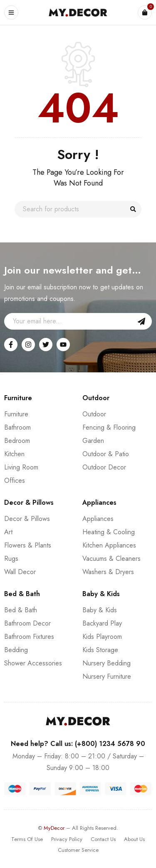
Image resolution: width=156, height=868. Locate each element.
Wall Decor (20, 572)
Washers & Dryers (108, 572)
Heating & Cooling (109, 532)
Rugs (11, 559)
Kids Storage (100, 650)
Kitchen (14, 454)
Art (8, 532)
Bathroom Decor (27, 623)
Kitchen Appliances (109, 545)
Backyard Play (102, 623)
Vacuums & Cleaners (111, 559)
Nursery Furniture (107, 676)
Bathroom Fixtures (29, 637)
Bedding (16, 650)
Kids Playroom (102, 637)
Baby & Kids (100, 610)
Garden (93, 441)
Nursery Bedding (106, 663)
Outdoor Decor (104, 467)
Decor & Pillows (27, 519)
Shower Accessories (33, 663)
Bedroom (17, 441)
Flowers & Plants (28, 545)
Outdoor (94, 414)
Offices (15, 480)
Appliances (98, 519)
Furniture (16, 414)
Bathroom (17, 427)
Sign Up (141, 321)
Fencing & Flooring (109, 427)
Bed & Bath (21, 610)
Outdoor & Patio (106, 454)
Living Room (21, 467)
